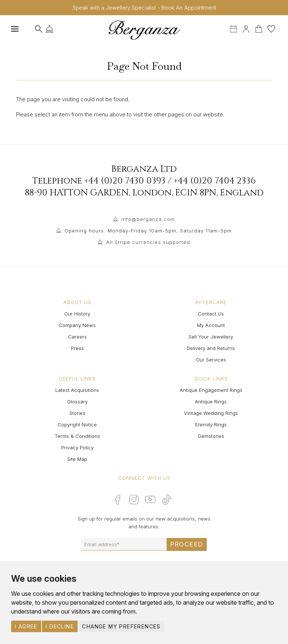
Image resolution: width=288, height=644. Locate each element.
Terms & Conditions (77, 436)
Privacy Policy (77, 448)
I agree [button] (26, 626)
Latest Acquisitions (77, 390)
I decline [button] (60, 626)
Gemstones (211, 436)
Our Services (211, 360)
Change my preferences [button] (121, 626)
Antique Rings (211, 402)
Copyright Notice (77, 425)
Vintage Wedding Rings (211, 413)
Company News (77, 325)
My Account (211, 325)
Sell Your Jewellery (211, 337)
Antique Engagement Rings (211, 390)
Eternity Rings (211, 425)
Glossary (77, 402)
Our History (77, 314)
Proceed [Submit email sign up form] (187, 544)
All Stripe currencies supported (148, 242)
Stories (77, 413)
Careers (77, 337)
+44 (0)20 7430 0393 (125, 181)
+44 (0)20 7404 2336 (215, 181)
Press (77, 348)
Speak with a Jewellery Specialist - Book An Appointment (144, 8)
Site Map (77, 459)
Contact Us (211, 314)
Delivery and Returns (211, 348)
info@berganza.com (148, 219)
